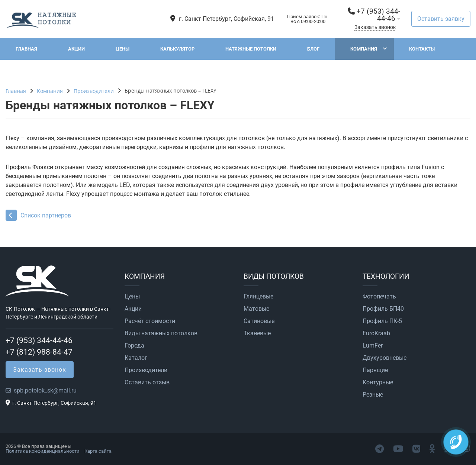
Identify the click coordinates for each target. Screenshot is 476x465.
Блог (313, 49)
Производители (146, 370)
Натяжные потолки (251, 49)
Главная (26, 49)
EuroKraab (376, 333)
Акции (76, 49)
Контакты (422, 49)
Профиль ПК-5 (382, 321)
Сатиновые (259, 321)
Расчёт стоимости (150, 321)
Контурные (378, 382)
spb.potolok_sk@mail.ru (45, 390)
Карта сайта (98, 451)
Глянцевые (258, 297)
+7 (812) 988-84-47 (39, 352)
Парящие (375, 370)
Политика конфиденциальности (43, 451)
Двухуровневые (385, 358)
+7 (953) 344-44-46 (378, 15)
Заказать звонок (375, 27)
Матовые (256, 309)
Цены (123, 49)
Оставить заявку (441, 19)
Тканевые (257, 333)
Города (134, 346)
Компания (364, 49)
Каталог (136, 358)
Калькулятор (177, 49)
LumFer (373, 346)
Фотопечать (379, 297)
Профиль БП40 (383, 309)
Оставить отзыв (147, 382)
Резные (373, 395)
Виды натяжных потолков (161, 333)
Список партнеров (38, 215)
